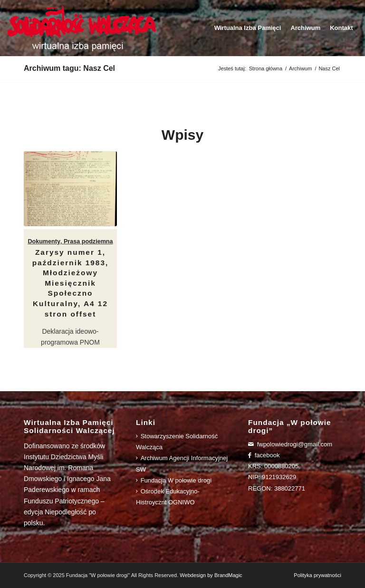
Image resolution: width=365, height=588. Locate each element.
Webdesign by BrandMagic (211, 575)
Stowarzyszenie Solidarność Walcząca (177, 442)
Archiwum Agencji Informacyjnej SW (182, 463)
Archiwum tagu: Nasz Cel (69, 68)
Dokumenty (44, 241)
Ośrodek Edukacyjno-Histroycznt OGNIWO (168, 497)
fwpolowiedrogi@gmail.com (290, 444)
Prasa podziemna (88, 241)
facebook (264, 455)
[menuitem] (248, 28)
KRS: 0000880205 (273, 466)
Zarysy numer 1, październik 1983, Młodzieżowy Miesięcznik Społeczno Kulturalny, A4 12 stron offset (71, 283)
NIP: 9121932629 (272, 477)
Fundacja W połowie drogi (174, 480)
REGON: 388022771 (277, 488)
